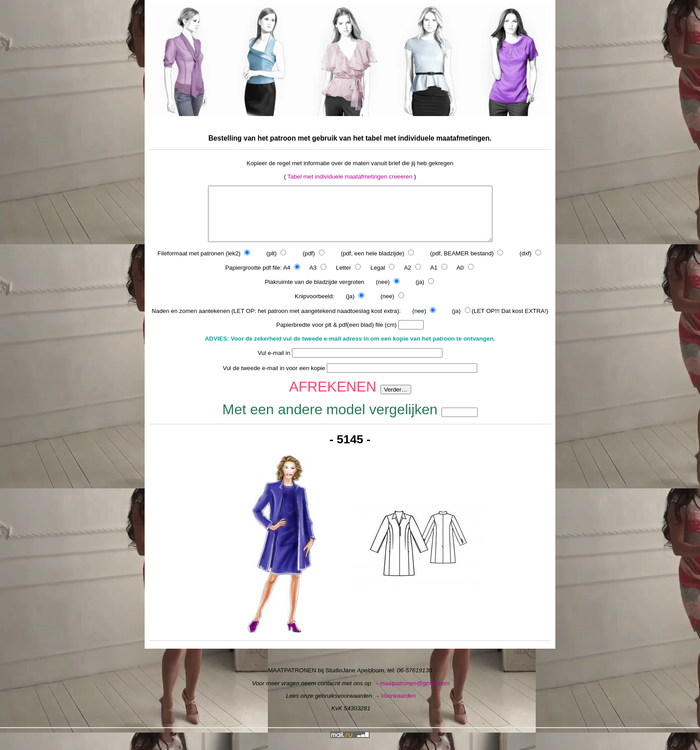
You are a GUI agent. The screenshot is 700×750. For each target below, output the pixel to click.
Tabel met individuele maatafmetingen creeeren (350, 177)
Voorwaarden (398, 706)
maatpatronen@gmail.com (415, 694)
